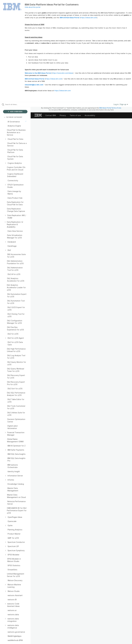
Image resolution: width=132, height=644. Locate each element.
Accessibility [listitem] (90, 115)
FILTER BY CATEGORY (13, 117)
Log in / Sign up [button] (121, 104)
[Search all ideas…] (17, 104)
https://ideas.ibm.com (89, 18)
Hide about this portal (33, 7)
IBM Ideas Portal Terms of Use (110, 108)
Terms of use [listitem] (75, 115)
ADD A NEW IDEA (15, 112)
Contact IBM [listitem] (51, 115)
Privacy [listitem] (63, 115)
